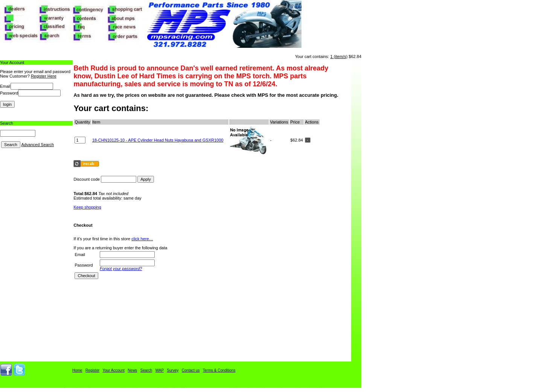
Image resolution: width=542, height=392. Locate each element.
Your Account (113, 370)
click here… (142, 239)
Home (77, 370)
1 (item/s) (339, 56)
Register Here (44, 76)
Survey (173, 370)
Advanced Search (37, 145)
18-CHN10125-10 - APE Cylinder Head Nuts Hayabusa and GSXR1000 (158, 140)
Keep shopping (87, 207)
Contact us (191, 370)
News (132, 370)
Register (92, 370)
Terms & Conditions (219, 370)
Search (146, 370)
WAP (160, 370)
